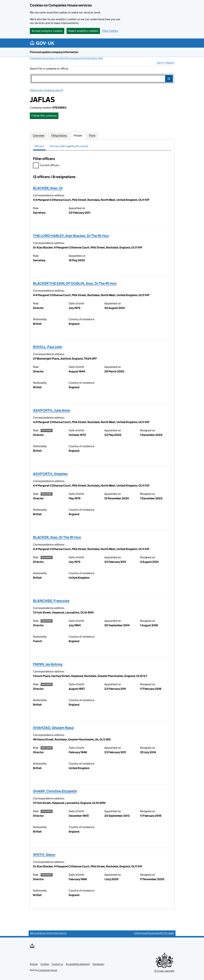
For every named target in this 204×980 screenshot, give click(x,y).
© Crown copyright (164, 971)
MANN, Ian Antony (48, 664)
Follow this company (44, 116)
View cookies (110, 31)
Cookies (45, 964)
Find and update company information (54, 52)
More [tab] (92, 135)
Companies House (48, 970)
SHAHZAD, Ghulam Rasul (53, 728)
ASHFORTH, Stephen (50, 474)
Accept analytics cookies (47, 31)
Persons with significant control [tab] (69, 146)
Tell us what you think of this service (48, 933)
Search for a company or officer (49, 69)
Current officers (46, 166)
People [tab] (78, 135)
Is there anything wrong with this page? (154, 933)
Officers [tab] (39, 146)
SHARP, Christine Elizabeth (55, 791)
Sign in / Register (165, 63)
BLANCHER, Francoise (51, 601)
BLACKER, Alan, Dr (48, 188)
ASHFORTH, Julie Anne (51, 410)
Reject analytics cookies (83, 31)
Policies (34, 964)
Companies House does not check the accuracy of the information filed (66, 58)
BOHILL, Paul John (48, 347)
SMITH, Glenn (44, 855)
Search (169, 79)
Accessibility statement (78, 964)
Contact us (57, 964)
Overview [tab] (39, 135)
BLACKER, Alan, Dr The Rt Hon (57, 537)
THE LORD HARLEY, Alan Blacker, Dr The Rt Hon (71, 236)
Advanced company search (47, 90)
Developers (98, 964)
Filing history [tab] (59, 135)
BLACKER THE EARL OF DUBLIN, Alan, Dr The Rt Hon (75, 283)
